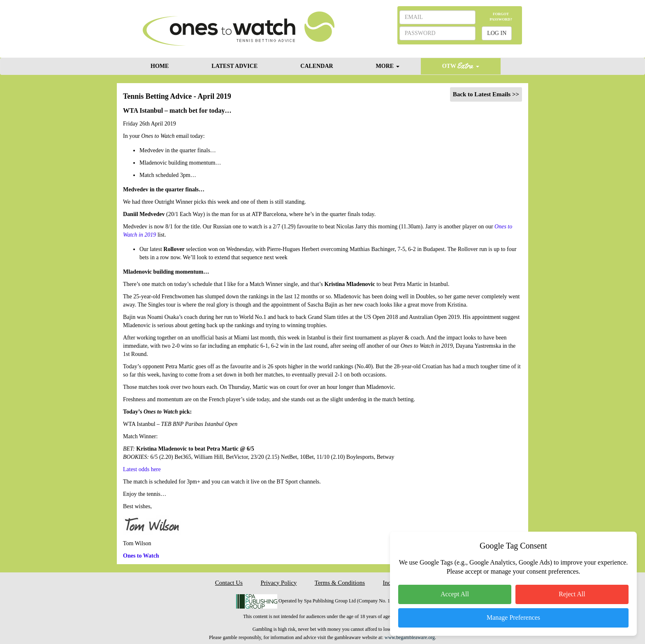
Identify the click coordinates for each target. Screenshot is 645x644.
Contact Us (229, 583)
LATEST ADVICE (234, 66)
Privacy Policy (278, 583)
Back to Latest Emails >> (486, 94)
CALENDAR (317, 66)
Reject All (572, 594)
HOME (160, 66)
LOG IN (497, 33)
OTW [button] (461, 66)
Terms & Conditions (340, 583)
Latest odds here (142, 469)
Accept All (455, 594)
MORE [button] (388, 66)
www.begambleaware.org (410, 637)
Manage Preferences (513, 617)
